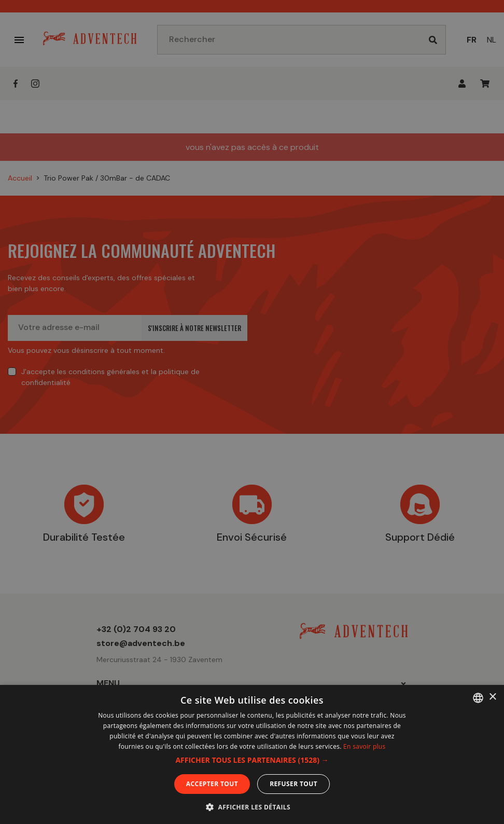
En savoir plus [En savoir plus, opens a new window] (364, 746)
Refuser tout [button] (293, 784)
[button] (252, 760)
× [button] (492, 697)
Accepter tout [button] (212, 784)
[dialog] (252, 412)
